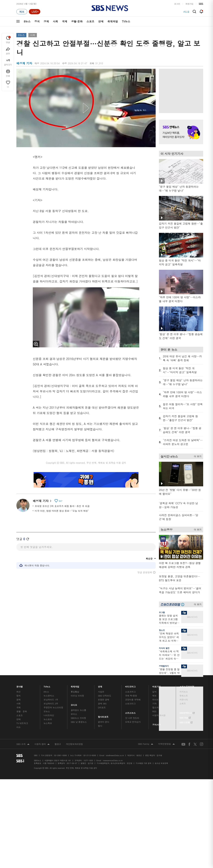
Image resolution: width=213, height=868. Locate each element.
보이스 (74, 714)
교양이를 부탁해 (133, 700)
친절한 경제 (104, 700)
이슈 (19, 727)
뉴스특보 (48, 723)
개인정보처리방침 (74, 744)
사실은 (101, 692)
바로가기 (156, 686)
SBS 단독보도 (105, 696)
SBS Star (185, 717)
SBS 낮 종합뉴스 (79, 722)
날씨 (154, 692)
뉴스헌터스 (49, 696)
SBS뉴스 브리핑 (78, 718)
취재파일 (113, 21)
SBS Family (146, 744)
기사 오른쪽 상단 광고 (180, 90)
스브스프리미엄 (187, 686)
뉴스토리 (48, 719)
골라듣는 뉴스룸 (78, 710)
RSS (154, 711)
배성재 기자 (42, 501)
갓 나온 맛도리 (132, 718)
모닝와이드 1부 (51, 700)
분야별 (20, 686)
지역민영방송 (166, 744)
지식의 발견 (164, 648)
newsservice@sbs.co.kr (113, 760)
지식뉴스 (184, 692)
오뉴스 (47, 711)
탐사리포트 (103, 716)
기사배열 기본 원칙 (143, 763)
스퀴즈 (183, 704)
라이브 (155, 700)
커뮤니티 (184, 700)
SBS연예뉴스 (187, 712)
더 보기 (197, 456)
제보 (154, 696)
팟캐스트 (184, 696)
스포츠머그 (130, 692)
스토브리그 (130, 704)
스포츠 (90, 21)
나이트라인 (49, 715)
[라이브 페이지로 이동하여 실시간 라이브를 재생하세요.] (35, 12)
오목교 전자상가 (133, 722)
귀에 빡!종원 (131, 696)
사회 (55, 21)
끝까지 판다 (104, 722)
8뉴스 (27, 21)
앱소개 (155, 707)
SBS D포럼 (186, 722)
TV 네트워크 (22, 723)
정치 (37, 21)
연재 (100, 686)
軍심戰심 (75, 692)
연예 (101, 21)
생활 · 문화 (22, 711)
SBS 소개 (23, 744)
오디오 (74, 704)
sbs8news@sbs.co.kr (115, 755)
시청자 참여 (42, 744)
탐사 (100, 726)
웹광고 (58, 744)
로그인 (177, 4)
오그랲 (162, 612)
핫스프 (162, 630)
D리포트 (102, 707)
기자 (154, 704)
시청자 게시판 (159, 715)
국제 (65, 21)
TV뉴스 (126, 21)
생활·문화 (77, 21)
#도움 (186, 12)
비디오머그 (131, 686)
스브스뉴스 (131, 712)
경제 (46, 21)
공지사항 (156, 725)
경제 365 (102, 704)
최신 (19, 692)
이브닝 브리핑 (77, 696)
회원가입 (189, 4)
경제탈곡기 (164, 666)
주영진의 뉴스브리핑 (53, 707)
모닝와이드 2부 (51, 704)
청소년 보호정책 (161, 763)
